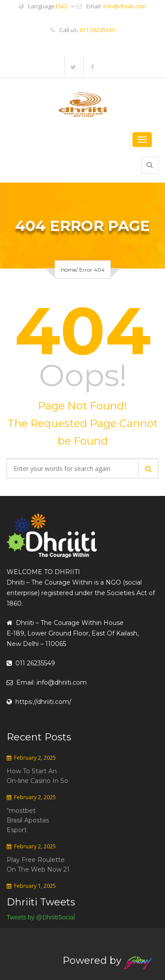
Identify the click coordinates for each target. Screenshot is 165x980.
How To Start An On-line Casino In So (37, 776)
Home (68, 270)
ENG (65, 6)
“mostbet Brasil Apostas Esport (28, 820)
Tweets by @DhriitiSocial (41, 917)
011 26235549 (97, 30)
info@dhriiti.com (125, 6)
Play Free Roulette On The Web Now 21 (38, 865)
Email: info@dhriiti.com (47, 682)
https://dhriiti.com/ (39, 702)
